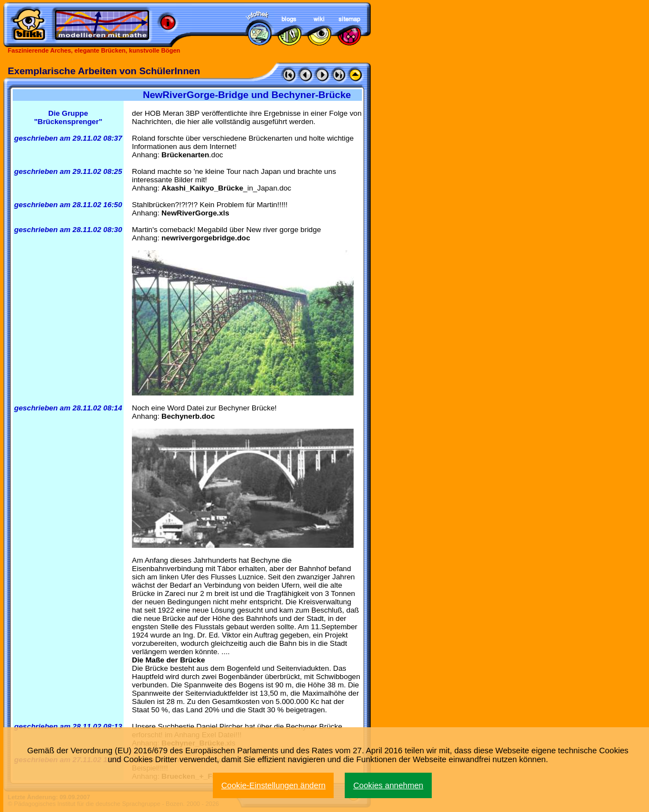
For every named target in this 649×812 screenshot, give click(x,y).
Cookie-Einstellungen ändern (273, 785)
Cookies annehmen (388, 785)
